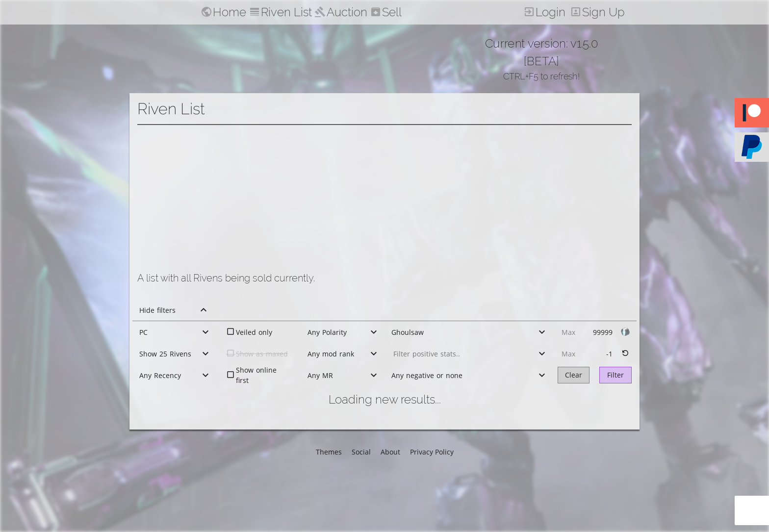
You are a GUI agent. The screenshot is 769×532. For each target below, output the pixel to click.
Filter (615, 375)
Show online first (256, 375)
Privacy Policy (432, 452)
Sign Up (603, 12)
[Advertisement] (384, 199)
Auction (347, 12)
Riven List (286, 12)
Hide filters (157, 310)
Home (230, 12)
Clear (574, 375)
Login (551, 12)
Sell (392, 12)
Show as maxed (262, 354)
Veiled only (254, 332)
